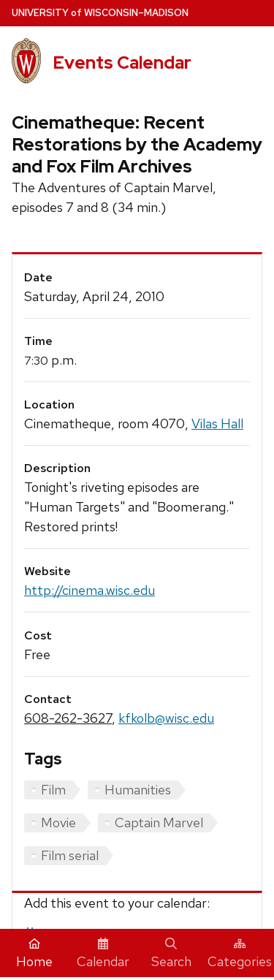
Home (34, 954)
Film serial (70, 855)
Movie (58, 823)
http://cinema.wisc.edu (90, 590)
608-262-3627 (68, 718)
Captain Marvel (159, 823)
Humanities (138, 790)
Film (53, 790)
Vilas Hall (217, 423)
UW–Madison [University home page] (100, 13)
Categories (240, 954)
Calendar (103, 954)
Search (171, 954)
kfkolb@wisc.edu (166, 718)
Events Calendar (122, 62)
